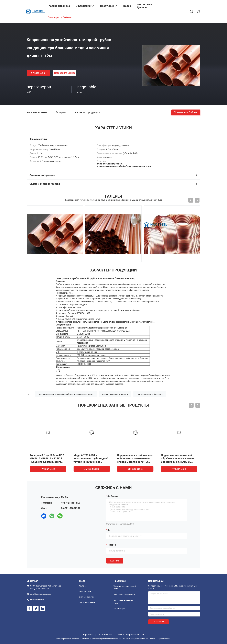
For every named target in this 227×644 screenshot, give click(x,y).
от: (109, 530)
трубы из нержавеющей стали (123, 602)
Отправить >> (159, 622)
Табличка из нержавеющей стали (125, 588)
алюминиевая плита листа (115, 394)
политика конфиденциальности (131, 635)
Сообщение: (113, 496)
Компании (83, 586)
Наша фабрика (85, 591)
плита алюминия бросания (150, 394)
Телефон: (112, 545)
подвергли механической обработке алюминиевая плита (66, 394)
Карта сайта (88, 635)
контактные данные (87, 602)
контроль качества (87, 597)
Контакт (115, 561)
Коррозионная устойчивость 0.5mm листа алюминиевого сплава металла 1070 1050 (135, 458)
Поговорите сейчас (65, 73)
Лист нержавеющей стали (124, 595)
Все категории (119, 609)
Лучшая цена (38, 73)
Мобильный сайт (105, 635)
